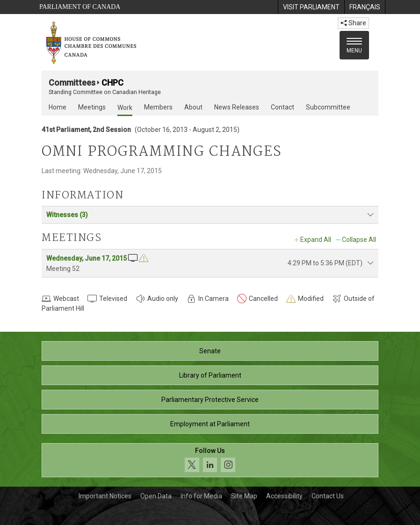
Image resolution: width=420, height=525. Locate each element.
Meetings (92, 107)
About (193, 107)
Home (58, 107)
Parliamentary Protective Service (210, 400)
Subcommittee (328, 107)
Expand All (316, 240)
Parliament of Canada (80, 7)
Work (125, 108)
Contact (282, 107)
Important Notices (105, 496)
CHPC (112, 83)
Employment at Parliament (210, 424)
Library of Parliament (210, 375)
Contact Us (328, 496)
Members (158, 107)
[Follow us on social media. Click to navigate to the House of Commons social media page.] (210, 460)
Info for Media (201, 496)
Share (353, 23)
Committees (72, 83)
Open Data (156, 496)
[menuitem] (311, 7)
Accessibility (284, 496)
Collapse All (359, 240)
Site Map (244, 496)
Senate (210, 351)
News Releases (237, 107)
